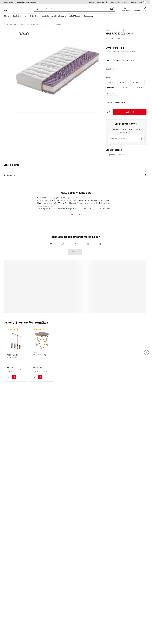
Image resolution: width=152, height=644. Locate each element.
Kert (26, 16)
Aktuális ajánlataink (59, 16)
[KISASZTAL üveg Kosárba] (40, 377)
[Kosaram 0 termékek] (145, 9)
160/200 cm (139, 88)
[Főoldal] (5, 24)
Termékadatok (10, 175)
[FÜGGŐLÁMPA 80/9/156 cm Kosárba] (14, 377)
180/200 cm (112, 93)
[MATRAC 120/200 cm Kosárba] (130, 112)
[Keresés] (37, 9)
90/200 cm (125, 82)
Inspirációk (45, 16)
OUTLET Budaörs (75, 16)
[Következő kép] (146, 353)
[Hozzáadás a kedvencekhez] (108, 112)
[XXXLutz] (21, 9)
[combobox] (123, 139)
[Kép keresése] (112, 9)
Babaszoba (88, 16)
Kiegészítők (17, 16)
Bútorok (7, 16)
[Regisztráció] (125, 9)
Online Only (34, 16)
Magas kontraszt (138, 2)
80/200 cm (112, 82)
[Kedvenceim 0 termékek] (136, 9)
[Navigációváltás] (6, 9)
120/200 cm (112, 88)
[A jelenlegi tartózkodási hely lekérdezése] (141, 139)
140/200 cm (126, 88)
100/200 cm (138, 82)
